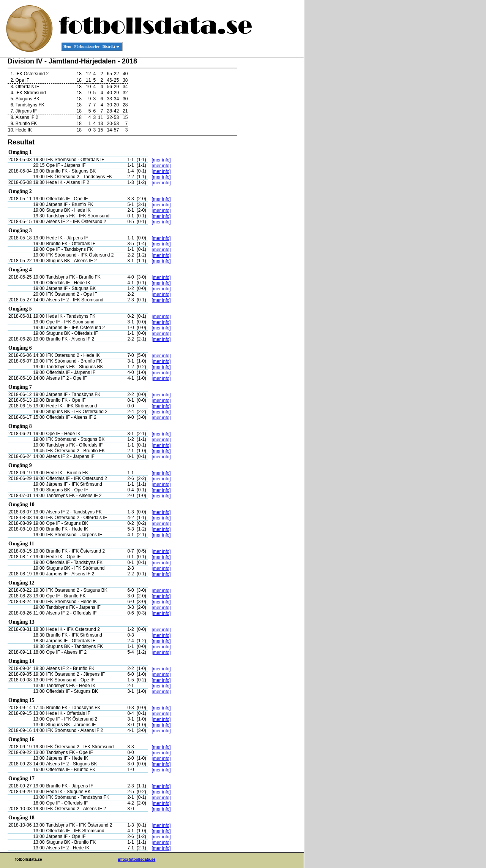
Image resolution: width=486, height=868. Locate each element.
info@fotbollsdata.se (137, 859)
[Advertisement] (270, 173)
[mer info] (161, 160)
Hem (67, 47)
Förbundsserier (87, 47)
